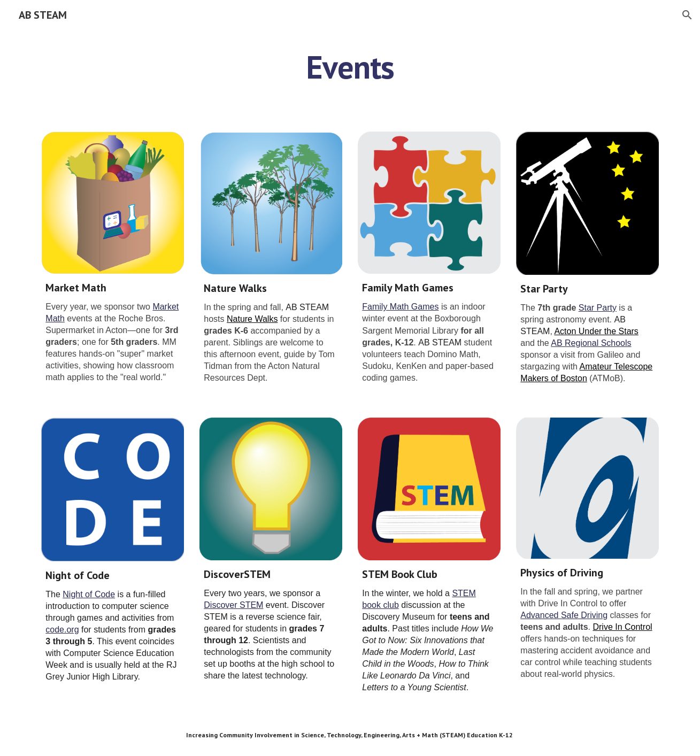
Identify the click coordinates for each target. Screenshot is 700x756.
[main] (350, 67)
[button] (687, 15)
